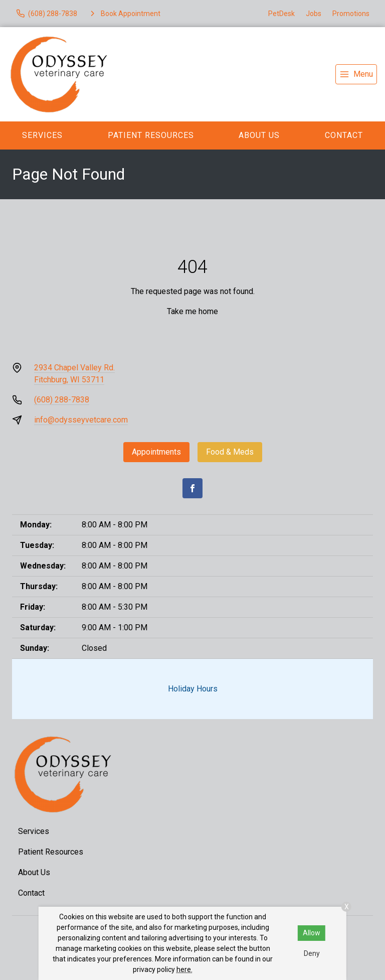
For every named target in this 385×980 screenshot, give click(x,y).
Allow (312, 933)
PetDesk (281, 14)
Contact (344, 135)
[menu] (356, 74)
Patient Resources (151, 135)
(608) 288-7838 (62, 400)
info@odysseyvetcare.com (81, 420)
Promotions (351, 14)
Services (42, 135)
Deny (312, 953)
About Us (259, 135)
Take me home (192, 311)
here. (184, 969)
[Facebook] (192, 488)
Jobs (314, 14)
